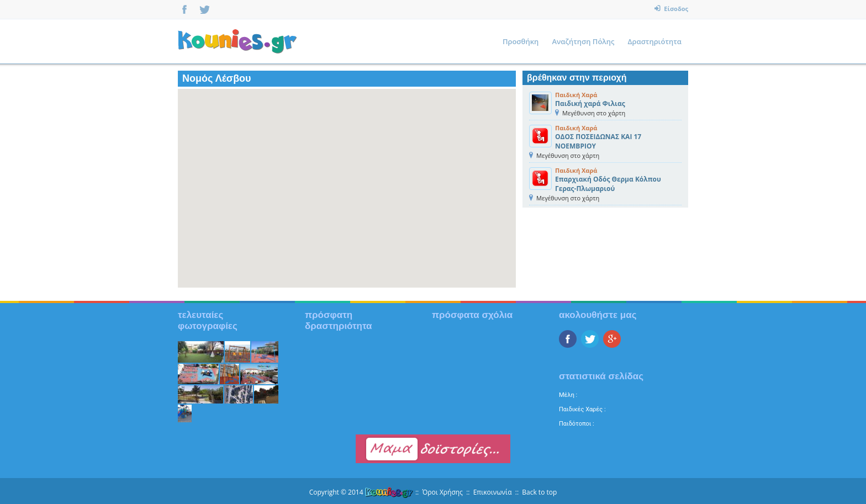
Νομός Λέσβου (217, 78)
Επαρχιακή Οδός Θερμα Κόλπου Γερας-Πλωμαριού (608, 184)
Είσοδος (675, 9)
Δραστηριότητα (654, 41)
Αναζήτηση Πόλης (583, 41)
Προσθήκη (521, 41)
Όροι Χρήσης (442, 492)
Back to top (539, 492)
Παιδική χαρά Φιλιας (590, 104)
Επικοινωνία (493, 492)
